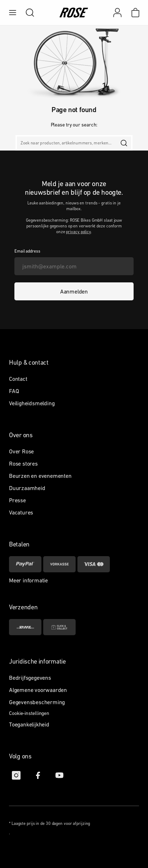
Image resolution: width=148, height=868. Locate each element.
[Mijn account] (117, 13)
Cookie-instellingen (29, 713)
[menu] (13, 13)
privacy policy (78, 232)
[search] (26, 13)
